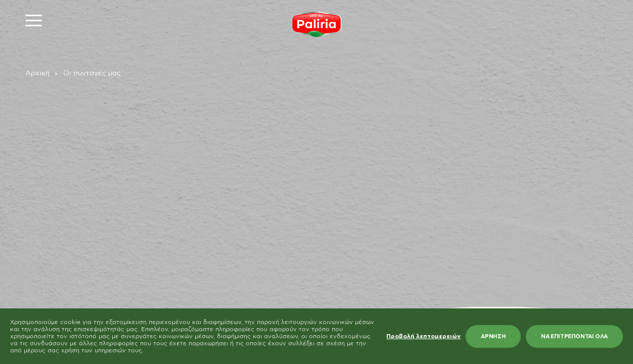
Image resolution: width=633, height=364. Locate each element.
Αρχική (37, 73)
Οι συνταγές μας (92, 73)
